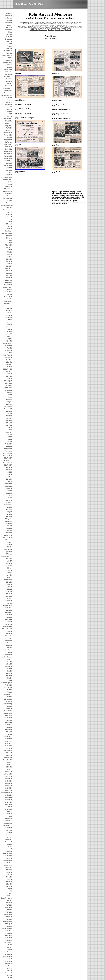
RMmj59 (9, 676)
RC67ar (9, 598)
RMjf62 (9, 889)
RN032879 (8, 528)
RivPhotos (8, 142)
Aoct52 (9, 348)
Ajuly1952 (8, 346)
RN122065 (8, 706)
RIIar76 (9, 526)
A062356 (9, 662)
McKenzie (8, 187)
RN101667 (8, 175)
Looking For (8, 91)
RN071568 (8, 739)
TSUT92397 (8, 458)
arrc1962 (9, 596)
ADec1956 (8, 245)
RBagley (9, 634)
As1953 (9, 109)
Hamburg (9, 53)
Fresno (9, 46)
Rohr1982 (8, 149)
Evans (10, 496)
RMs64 (9, 254)
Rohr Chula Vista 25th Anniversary (8, 299)
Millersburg (8, 70)
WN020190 (8, 795)
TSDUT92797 (7, 463)
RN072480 (8, 620)
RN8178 (9, 442)
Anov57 (9, 353)
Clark (10, 32)
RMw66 (9, 477)
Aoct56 (9, 573)
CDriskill (9, 748)
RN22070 (9, 416)
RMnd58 (9, 400)
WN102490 (8, 802)
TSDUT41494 (7, 369)
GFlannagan (8, 451)
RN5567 (9, 264)
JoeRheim (8, 655)
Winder (9, 84)
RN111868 (8, 716)
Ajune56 (9, 467)
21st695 (9, 428)
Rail (10, 219)
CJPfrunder (8, 840)
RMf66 (10, 474)
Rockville (9, 229)
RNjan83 (9, 877)
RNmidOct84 (7, 854)
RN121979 (8, 444)
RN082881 (8, 926)
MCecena (9, 238)
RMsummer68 (7, 409)
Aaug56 (9, 950)
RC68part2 (8, 521)
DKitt (10, 320)
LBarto (9, 313)
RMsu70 (9, 479)
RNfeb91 (9, 896)
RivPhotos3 (8, 751)
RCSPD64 (8, 486)
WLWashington (7, 657)
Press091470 (7, 760)
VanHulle (9, 708)
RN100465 (8, 641)
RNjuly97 (9, 732)
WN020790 (8, 856)
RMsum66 (8, 563)
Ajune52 (9, 341)
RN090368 (8, 601)
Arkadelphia (8, 16)
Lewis (10, 243)
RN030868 (8, 685)
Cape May (48, 22)
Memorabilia (8, 93)
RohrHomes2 (7, 713)
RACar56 (9, 559)
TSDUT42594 (7, 456)
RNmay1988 (8, 535)
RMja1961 (8, 126)
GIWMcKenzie (7, 189)
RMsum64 (8, 470)
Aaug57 (9, 339)
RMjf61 (9, 402)
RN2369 (9, 414)
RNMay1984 (8, 151)
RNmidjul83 (8, 914)
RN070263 (8, 912)
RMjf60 (9, 512)
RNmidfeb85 (8, 821)
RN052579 (8, 617)
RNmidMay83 (7, 921)
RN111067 (8, 268)
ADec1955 (8, 112)
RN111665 (8, 292)
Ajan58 (9, 669)
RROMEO (9, 147)
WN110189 (8, 790)
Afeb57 (9, 577)
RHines (9, 692)
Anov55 (9, 833)
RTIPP (10, 395)
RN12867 (9, 371)
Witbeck (9, 554)
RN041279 (8, 615)
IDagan (9, 643)
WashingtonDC (7, 233)
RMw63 (9, 290)
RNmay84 (8, 280)
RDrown (9, 446)
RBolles (9, 315)
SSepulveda (8, 552)
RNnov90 (9, 830)
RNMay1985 (8, 161)
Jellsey (9, 968)
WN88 (10, 807)
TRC (10, 430)
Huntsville (8, 60)
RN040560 (8, 730)
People (58, 29)
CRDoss (9, 493)
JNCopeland (8, 449)
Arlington (9, 18)
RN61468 (9, 376)
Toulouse (9, 81)
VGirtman (9, 645)
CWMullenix (8, 865)
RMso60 (9, 594)
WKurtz (9, 322)
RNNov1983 (8, 135)
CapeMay (9, 25)
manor (10, 306)
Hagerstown (8, 51)
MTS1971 (9, 360)
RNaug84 (9, 664)
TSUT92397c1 (7, 460)
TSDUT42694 (7, 538)
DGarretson (8, 975)
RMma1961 (8, 119)
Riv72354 (9, 170)
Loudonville (8, 65)
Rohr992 (9, 385)
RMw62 (9, 250)
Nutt (10, 240)
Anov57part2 (7, 355)
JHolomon (8, 540)
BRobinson (8, 549)
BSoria (9, 971)
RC (11, 107)
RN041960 (8, 851)
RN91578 (9, 278)
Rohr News (51, 30)
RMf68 (10, 378)
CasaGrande (8, 823)
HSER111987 (7, 180)
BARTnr (9, 432)
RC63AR (9, 893)
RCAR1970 (8, 680)
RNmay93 (8, 283)
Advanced (8, 86)
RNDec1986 (8, 163)
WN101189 (8, 786)
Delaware (9, 34)
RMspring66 (8, 357)
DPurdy (9, 837)
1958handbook (7, 826)
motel (10, 849)
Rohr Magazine (43, 30)
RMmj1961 (8, 121)
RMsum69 (8, 271)
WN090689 (8, 779)
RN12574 (9, 273)
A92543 (9, 168)
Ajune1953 (8, 350)
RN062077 (8, 613)
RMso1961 (8, 123)
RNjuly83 (9, 884)
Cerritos (9, 27)
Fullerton (9, 48)
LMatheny (8, 650)
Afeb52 (9, 659)
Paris (10, 226)
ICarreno (9, 236)
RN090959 (8, 919)
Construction (7, 210)
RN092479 (8, 720)
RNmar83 (9, 875)
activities (9, 690)
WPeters (9, 196)
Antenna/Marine (32, 28)
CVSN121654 (7, 814)
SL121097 (8, 744)
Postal (10, 217)
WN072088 (8, 804)
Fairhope (9, 41)
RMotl (10, 652)
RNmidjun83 (8, 917)
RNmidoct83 (8, 776)
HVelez (9, 393)
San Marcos (8, 77)
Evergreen (8, 39)
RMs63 (9, 252)
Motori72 (9, 524)
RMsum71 (8, 636)
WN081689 (8, 783)
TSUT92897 (8, 465)
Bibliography (7, 88)
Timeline (9, 102)
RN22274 (9, 275)
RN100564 (8, 819)
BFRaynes (8, 961)
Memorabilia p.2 (6, 95)
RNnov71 (9, 418)
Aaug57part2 (7, 343)
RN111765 (8, 746)
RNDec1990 (8, 165)
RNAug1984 (8, 156)
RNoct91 (9, 765)
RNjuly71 (9, 362)
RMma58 (9, 510)
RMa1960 (9, 116)
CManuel (9, 325)
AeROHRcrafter (34, 30)
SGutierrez (8, 318)
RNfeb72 (9, 421)
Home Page (8, 13)
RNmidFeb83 (7, 133)
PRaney (9, 545)
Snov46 (9, 891)
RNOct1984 (8, 158)
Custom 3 (8, 842)
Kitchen (9, 184)
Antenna (9, 203)
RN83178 (9, 533)
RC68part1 (8, 519)
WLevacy (9, 701)
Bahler (10, 900)
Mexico (9, 67)
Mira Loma (58, 25)
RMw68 (9, 294)
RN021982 (8, 940)
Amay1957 (8, 114)
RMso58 (9, 673)
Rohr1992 (8, 383)
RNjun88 (9, 631)
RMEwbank (8, 694)
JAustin (9, 308)
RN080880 (8, 723)
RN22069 (9, 411)
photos (9, 481)
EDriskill (9, 753)
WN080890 (8, 797)
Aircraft (9, 201)
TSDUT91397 (7, 287)
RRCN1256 (8, 570)
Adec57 (9, 561)
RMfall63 (9, 905)
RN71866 (9, 261)
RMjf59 (9, 584)
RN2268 (9, 374)
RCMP (10, 638)
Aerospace (8, 835)
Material (9, 215)
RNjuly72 (9, 423)
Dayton (9, 952)
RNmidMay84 (7, 627)
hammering (8, 704)
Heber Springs (7, 55)
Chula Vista (8, 30)
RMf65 (10, 257)
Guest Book (8, 304)
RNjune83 (8, 907)
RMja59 (9, 678)
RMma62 (9, 247)
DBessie (9, 488)
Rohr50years (7, 198)
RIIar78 (9, 531)
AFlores (9, 966)
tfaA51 (10, 336)
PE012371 (8, 608)
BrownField (8, 23)
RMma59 (9, 587)
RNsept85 (8, 666)
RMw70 (9, 603)
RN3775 (9, 437)
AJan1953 (8, 194)
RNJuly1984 (8, 154)
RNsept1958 (8, 699)
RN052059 (8, 938)
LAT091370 (8, 758)
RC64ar (9, 568)
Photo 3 (9, 959)
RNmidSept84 (7, 861)
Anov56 (9, 575)
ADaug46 (9, 334)
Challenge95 (8, 957)
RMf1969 (9, 128)
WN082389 (8, 772)
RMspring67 (8, 943)
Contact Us (68, 30)
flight (10, 945)
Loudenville (42, 25)
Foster (10, 648)
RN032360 (8, 727)
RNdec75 (9, 610)
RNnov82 (9, 769)
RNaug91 (9, 762)
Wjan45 (9, 332)
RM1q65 (9, 517)
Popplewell (8, 140)
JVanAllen (8, 954)
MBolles (9, 311)
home (21, 22)
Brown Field (42, 22)
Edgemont (8, 37)
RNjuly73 (9, 425)
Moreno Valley (65, 25)
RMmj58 (9, 582)
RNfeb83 (9, 816)
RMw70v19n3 (7, 606)
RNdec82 (9, 767)
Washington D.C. (74, 26)
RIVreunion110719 (6, 556)
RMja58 (9, 671)
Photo (10, 978)
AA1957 (9, 173)
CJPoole (9, 500)
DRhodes (9, 503)
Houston (9, 591)
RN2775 (9, 435)
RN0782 (9, 622)
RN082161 (8, 868)
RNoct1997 (8, 737)
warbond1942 (7, 484)
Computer (8, 208)
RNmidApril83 (7, 929)
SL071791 (8, 741)
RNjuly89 (9, 886)
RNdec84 (9, 882)
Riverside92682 (7, 177)
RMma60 (9, 514)
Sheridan (9, 79)
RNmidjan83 (8, 774)
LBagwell (9, 755)
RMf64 (10, 472)
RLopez (9, 542)
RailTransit (8, 224)
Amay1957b (8, 580)
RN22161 (9, 404)
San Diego (40, 26)
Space (10, 222)
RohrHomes (8, 711)
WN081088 (8, 809)
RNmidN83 (8, 624)
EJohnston (8, 687)
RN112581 (8, 931)
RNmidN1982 (7, 130)
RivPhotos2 (8, 144)
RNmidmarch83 (7, 793)
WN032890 (8, 800)
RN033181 (8, 725)
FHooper (9, 947)
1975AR (9, 844)
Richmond (8, 74)
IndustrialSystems (6, 683)
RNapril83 (8, 933)
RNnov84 (9, 858)
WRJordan (8, 390)
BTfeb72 (9, 364)
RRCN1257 (8, 566)
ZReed (10, 589)
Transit (81, 28)
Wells (10, 329)
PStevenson (8, 505)
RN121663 (8, 828)
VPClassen (8, 388)
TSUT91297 (8, 285)
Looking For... (46, 29)
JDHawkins (8, 697)
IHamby (9, 498)
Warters (9, 327)
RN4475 (9, 439)
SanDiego (8, 231)
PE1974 (9, 367)
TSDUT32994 (7, 453)
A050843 (9, 870)
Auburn (9, 20)
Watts (10, 847)
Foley (10, 44)
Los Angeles (8, 62)
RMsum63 (8, 903)
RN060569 (8, 507)
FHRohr (9, 547)
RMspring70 (8, 381)
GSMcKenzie (7, 191)
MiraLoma (8, 72)
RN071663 (8, 936)
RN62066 (9, 259)
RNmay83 (8, 924)
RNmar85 (9, 879)
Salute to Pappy (9, 99)
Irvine (10, 58)
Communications (6, 205)
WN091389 (8, 781)
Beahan (9, 137)
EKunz (10, 811)
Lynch (10, 182)
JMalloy (9, 863)
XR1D (10, 397)
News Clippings (60, 30)
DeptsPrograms (6, 898)
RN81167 (9, 266)
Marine (9, 212)
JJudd (10, 734)
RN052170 (8, 718)
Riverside (9, 105)
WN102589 (8, 788)
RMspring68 (8, 407)
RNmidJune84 (7, 629)
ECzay (10, 491)
